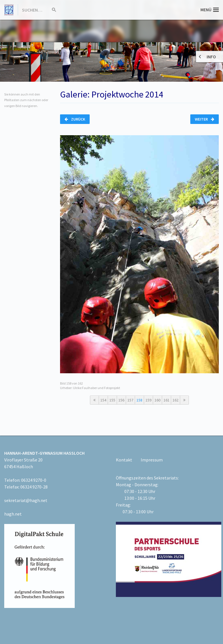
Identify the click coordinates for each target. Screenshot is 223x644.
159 (148, 400)
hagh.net (13, 514)
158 (139, 400)
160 (157, 400)
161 (166, 400)
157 (130, 400)
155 (112, 400)
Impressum (152, 460)
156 (121, 400)
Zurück (75, 119)
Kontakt (124, 460)
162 (175, 400)
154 (103, 400)
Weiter (205, 119)
